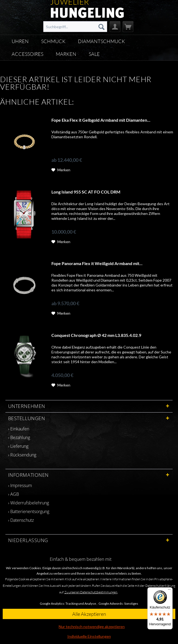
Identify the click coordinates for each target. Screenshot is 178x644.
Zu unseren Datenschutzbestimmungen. (91, 592)
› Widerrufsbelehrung (29, 503)
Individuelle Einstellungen (89, 636)
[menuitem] (75, 27)
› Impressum (20, 485)
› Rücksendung (22, 455)
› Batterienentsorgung (29, 511)
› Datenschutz (21, 520)
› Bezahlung (19, 437)
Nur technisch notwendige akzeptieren (92, 627)
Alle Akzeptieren (89, 614)
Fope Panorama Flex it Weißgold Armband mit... (97, 263)
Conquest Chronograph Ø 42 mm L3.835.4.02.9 (96, 335)
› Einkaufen (19, 429)
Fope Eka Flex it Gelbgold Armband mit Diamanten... (101, 120)
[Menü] (169, 591)
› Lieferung (18, 446)
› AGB (14, 494)
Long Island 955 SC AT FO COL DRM (86, 192)
